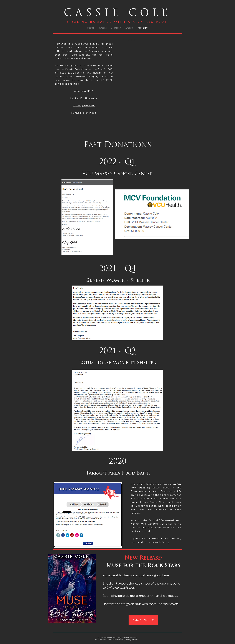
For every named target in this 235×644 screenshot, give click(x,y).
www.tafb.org (161, 542)
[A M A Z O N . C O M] (143, 620)
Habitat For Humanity (84, 99)
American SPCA (84, 91)
